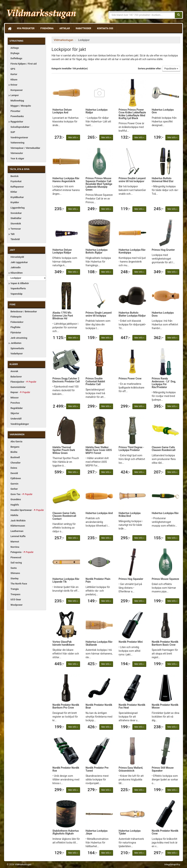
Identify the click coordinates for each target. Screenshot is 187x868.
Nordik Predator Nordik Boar (99, 706)
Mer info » (73, 138)
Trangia (15, 589)
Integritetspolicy (172, 864)
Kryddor (15, 202)
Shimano (15, 573)
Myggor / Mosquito (21, 106)
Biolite (14, 452)
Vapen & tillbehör (20, 283)
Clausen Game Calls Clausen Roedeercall (164, 449)
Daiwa (14, 468)
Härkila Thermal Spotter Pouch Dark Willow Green (64, 450)
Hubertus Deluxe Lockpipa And (62, 111)
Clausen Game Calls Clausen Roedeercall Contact (64, 516)
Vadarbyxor (17, 354)
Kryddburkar (17, 197)
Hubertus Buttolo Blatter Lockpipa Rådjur (132, 314)
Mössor (15, 398)
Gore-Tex (21, 494)
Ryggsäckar (17, 122)
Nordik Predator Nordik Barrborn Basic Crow (165, 643)
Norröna (15, 547)
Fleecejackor (23, 382)
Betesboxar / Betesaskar (24, 311)
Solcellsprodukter (20, 127)
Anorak (14, 371)
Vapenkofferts (18, 288)
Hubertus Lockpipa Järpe (97, 832)
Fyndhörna (47, 28)
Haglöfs (15, 505)
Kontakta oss (105, 28)
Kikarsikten (17, 273)
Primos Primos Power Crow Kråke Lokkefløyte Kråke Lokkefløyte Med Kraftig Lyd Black (132, 114)
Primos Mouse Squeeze (165, 579)
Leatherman (17, 531)
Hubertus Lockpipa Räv (165, 513)
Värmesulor (17, 153)
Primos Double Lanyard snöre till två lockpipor (132, 180)
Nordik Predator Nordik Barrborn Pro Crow (66, 706)
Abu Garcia (16, 441)
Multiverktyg (17, 101)
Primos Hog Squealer (131, 579)
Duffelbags (16, 58)
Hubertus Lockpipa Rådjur (97, 111)
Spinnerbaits (17, 348)
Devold (14, 473)
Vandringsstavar (19, 137)
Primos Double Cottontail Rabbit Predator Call (95, 381)
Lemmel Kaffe (18, 536)
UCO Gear (16, 599)
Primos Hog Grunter (163, 250)
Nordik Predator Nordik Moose (165, 706)
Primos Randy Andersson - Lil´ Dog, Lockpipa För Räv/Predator (164, 383)
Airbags (15, 48)
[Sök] (179, 15)
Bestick (14, 176)
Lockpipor (16, 278)
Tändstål (15, 239)
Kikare (14, 80)
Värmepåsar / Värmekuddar (25, 148)
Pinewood (16, 557)
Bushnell (15, 457)
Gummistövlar (18, 387)
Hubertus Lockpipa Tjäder (130, 832)
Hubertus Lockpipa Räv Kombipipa (132, 251)
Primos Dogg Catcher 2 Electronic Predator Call (66, 380)
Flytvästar (16, 333)
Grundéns (16, 499)
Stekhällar (16, 218)
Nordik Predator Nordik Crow (165, 832)
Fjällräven (16, 478)
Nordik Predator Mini (131, 642)
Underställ (16, 419)
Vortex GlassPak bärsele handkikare (64, 643)
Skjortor (15, 413)
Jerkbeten (16, 343)
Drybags (15, 53)
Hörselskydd (17, 257)
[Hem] (9, 28)
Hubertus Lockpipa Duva (163, 314)
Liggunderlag (18, 208)
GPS (13, 69)
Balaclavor (16, 377)
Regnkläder (17, 408)
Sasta (14, 568)
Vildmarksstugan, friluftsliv (41, 12)
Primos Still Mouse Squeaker (163, 769)
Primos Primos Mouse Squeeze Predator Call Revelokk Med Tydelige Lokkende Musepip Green (99, 184)
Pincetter (15, 111)
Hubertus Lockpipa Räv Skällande (99, 643)
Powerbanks (17, 116)
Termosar (16, 229)
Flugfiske (15, 327)
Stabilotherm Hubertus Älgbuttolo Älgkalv (66, 832)
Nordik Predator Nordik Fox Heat (132, 706)
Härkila (14, 515)
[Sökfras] (142, 15)
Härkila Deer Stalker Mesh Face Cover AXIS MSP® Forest (99, 450)
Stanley (14, 578)
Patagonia (22, 552)
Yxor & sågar (17, 158)
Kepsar (20, 392)
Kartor (14, 74)
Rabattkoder (84, 28)
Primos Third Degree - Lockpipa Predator (131, 449)
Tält (13, 234)
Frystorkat (16, 181)
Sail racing (16, 563)
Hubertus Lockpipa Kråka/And (130, 514)
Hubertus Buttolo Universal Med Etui (163, 180)
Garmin (14, 484)
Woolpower (17, 605)
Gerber (14, 489)
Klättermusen (18, 526)
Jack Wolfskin (18, 521)
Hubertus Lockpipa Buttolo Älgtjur (97, 251)
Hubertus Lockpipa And (99, 513)
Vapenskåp (17, 294)
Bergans (15, 447)
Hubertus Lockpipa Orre (163, 111)
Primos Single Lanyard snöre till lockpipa (99, 314)
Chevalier (16, 463)
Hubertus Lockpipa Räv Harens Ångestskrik (66, 180)
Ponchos (15, 403)
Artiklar (65, 28)
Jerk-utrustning (19, 338)
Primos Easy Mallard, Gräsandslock (131, 769)
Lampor (15, 95)
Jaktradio (16, 267)
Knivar (14, 85)
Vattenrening (17, 143)
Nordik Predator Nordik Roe (66, 769)
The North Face (19, 584)
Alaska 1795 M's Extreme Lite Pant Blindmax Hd (63, 316)
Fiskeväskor (17, 322)
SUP (13, 132)
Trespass (15, 594)
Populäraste (171, 69)
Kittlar (14, 192)
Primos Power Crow (130, 379)
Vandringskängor (20, 424)
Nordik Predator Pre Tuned (97, 769)
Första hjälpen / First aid (24, 64)
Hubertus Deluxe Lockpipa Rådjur (62, 251)
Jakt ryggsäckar (19, 262)
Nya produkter (26, 28)
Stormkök (16, 224)
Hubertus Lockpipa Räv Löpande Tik (66, 580)
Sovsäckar (16, 213)
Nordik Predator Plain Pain (98, 580)
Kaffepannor (17, 187)
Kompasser (17, 90)
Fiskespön (16, 317)
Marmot (15, 542)
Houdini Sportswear (27, 510)
